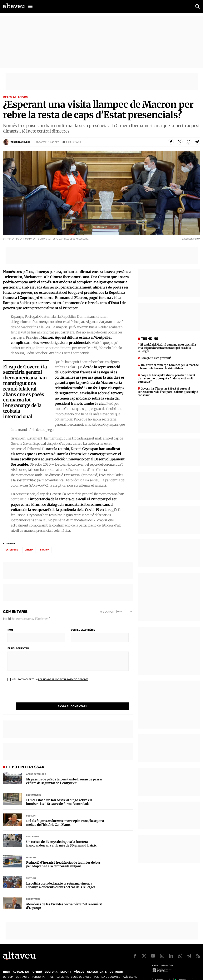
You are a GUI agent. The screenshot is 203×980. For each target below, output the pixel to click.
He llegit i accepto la (48, 679)
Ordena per (107, 612)
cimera (29, 550)
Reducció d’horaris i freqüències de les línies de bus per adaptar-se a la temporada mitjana (63, 856)
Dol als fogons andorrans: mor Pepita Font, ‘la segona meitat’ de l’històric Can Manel (65, 815)
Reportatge (33, 891)
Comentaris (74, 142)
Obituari (116, 964)
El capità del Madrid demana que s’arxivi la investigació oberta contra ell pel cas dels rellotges (167, 348)
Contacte (22, 969)
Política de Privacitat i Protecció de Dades (63, 679)
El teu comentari (18, 648)
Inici (6, 964)
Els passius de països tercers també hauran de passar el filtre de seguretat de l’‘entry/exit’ (64, 773)
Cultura (51, 964)
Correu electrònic (83, 630)
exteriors (12, 550)
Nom (10, 630)
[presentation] (37, 695)
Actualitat (21, 964)
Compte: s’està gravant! (156, 358)
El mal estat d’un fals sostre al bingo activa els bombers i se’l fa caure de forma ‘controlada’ (59, 794)
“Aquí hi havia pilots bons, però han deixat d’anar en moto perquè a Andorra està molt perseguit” (167, 378)
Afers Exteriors (15, 97)
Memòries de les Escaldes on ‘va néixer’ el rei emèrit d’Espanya (64, 898)
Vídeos (79, 964)
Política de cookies (107, 969)
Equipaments (34, 787)
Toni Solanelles (20, 142)
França (45, 550)
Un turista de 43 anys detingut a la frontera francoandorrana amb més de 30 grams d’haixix (61, 836)
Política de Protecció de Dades (70, 969)
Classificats (97, 964)
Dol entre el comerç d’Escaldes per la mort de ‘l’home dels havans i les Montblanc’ (168, 367)
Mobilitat (32, 850)
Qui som (8, 969)
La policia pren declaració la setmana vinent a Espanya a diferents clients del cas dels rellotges (61, 877)
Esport (66, 964)
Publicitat (39, 969)
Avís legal (130, 969)
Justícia (31, 870)
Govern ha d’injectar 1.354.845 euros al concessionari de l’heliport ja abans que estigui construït (168, 392)
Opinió (37, 964)
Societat (31, 808)
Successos (33, 829)
